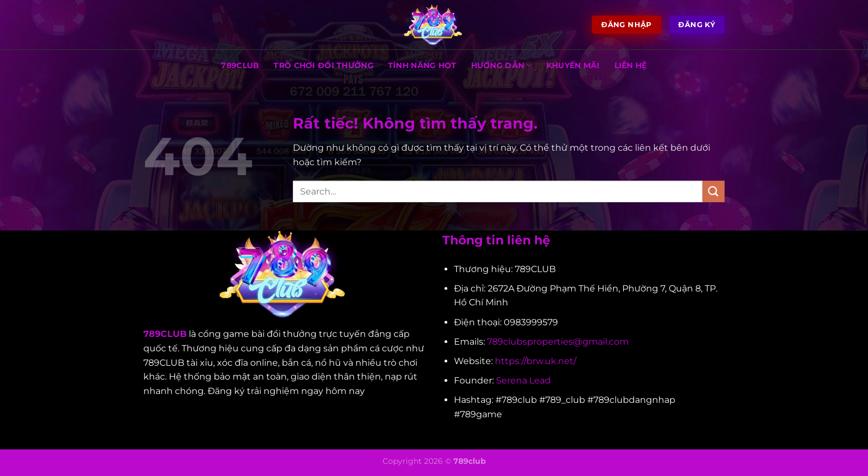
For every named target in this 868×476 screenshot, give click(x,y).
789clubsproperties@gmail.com (558, 342)
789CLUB (240, 65)
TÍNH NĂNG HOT (422, 65)
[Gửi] (714, 191)
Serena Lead (523, 380)
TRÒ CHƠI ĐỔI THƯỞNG (323, 65)
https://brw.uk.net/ (536, 361)
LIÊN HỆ (631, 65)
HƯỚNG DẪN (502, 65)
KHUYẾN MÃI (573, 65)
